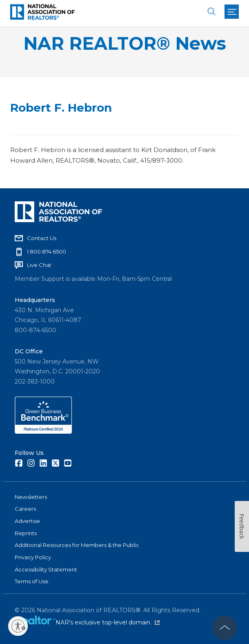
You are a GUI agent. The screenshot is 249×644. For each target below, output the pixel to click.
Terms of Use (32, 581)
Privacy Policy (33, 557)
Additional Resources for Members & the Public (77, 545)
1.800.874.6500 (47, 251)
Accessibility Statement (46, 569)
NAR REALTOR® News (125, 43)
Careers (25, 509)
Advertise (27, 521)
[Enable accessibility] (18, 626)
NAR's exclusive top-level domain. (108, 622)
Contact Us (42, 238)
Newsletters (31, 497)
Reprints (26, 533)
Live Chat (39, 265)
